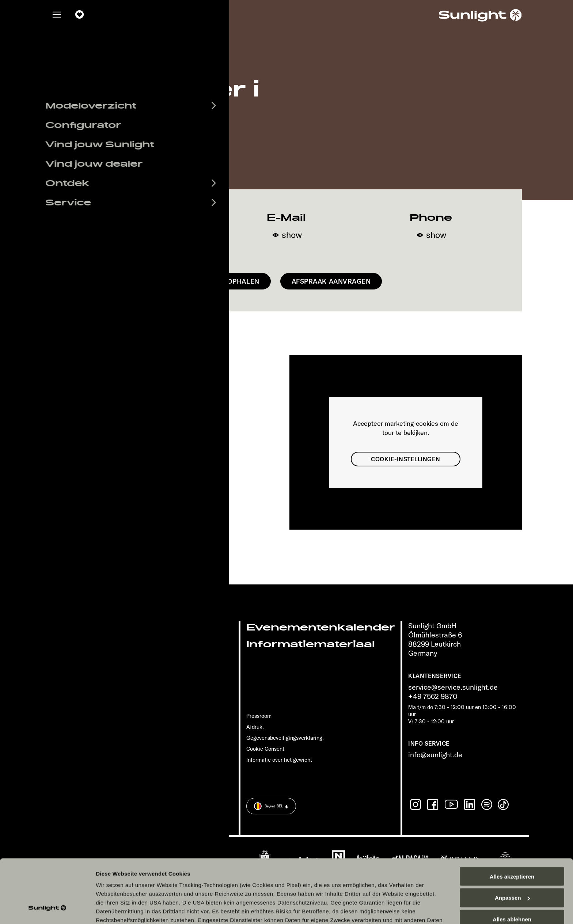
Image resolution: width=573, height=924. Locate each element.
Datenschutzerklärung (276, 873)
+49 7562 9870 (433, 696)
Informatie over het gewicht (279, 760)
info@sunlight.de (435, 755)
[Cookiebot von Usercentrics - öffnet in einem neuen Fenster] (47, 910)
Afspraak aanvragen (331, 281)
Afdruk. (255, 727)
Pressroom (259, 716)
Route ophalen (231, 281)
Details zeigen (114, 910)
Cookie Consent (265, 749)
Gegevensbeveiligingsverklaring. (285, 738)
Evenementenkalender (321, 627)
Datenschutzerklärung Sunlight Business (368, 873)
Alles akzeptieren (512, 820)
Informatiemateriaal (311, 644)
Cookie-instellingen (405, 459)
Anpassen (512, 842)
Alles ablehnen (512, 864)
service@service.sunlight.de (453, 687)
